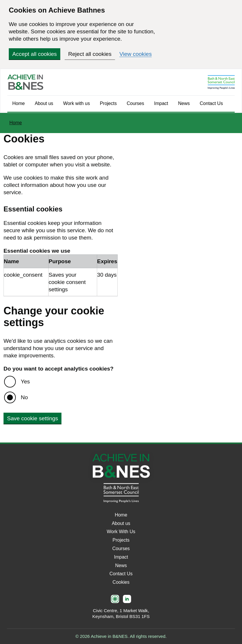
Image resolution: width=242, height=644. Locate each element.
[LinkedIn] (127, 599)
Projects (108, 103)
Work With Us (121, 532)
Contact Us (211, 103)
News (184, 103)
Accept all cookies (35, 54)
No (24, 397)
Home (19, 103)
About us (44, 103)
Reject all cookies (90, 54)
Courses (135, 103)
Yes (25, 382)
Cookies (121, 582)
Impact (161, 103)
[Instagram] (115, 599)
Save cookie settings (32, 418)
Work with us (77, 103)
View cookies (136, 54)
